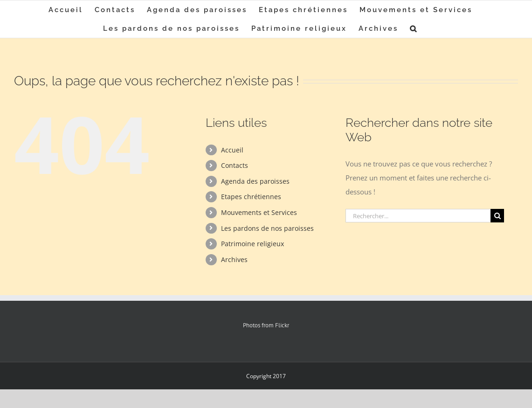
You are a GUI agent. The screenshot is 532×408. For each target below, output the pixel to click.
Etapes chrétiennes (251, 197)
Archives (234, 259)
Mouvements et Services (259, 212)
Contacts (235, 165)
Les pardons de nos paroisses (267, 228)
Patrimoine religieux (252, 244)
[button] (414, 28)
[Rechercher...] (418, 216)
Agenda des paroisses (255, 181)
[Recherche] (497, 216)
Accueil (232, 150)
